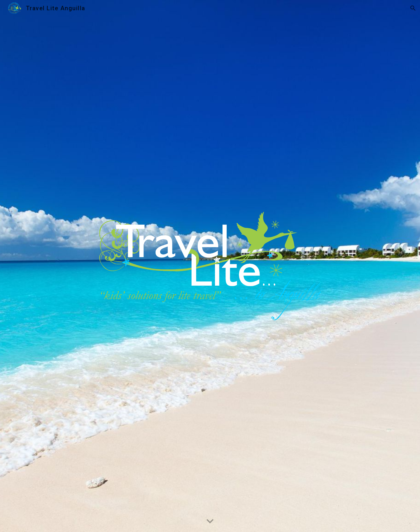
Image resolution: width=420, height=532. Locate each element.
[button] (413, 8)
